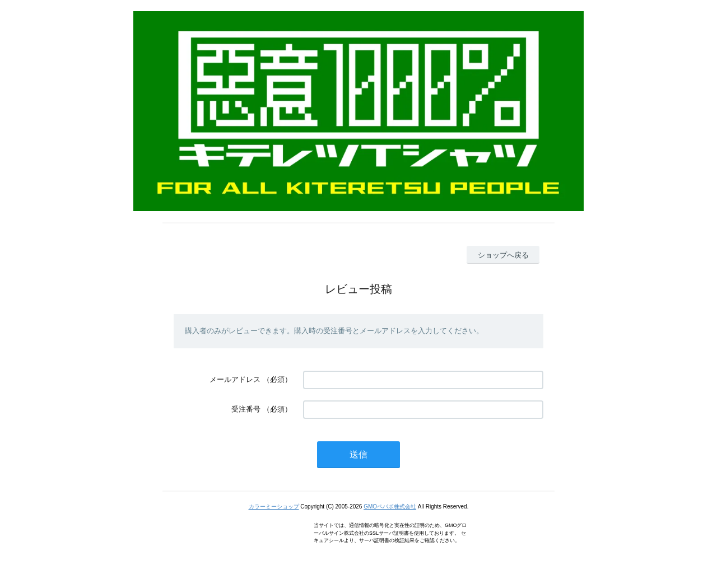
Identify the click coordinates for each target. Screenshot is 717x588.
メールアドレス (235, 379)
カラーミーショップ (274, 507)
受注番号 (246, 409)
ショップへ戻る (503, 255)
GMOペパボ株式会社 (390, 507)
